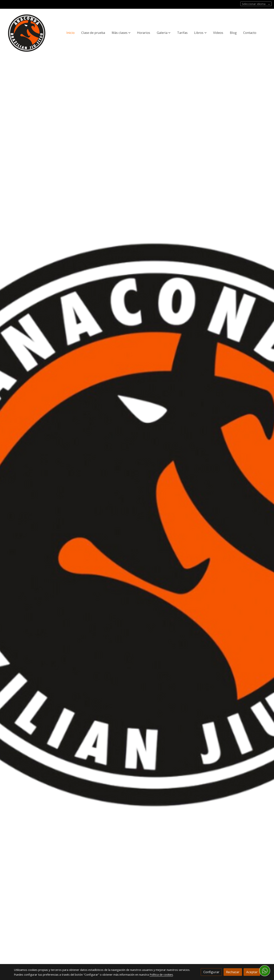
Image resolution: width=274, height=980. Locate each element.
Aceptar (252, 972)
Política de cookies (161, 974)
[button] (121, 33)
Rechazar (233, 972)
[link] (27, 33)
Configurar (211, 972)
